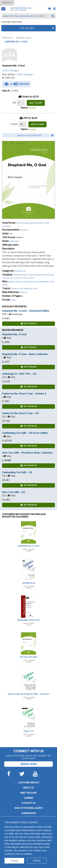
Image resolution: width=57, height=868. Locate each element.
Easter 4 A (8, 278)
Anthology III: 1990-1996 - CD (19, 374)
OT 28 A (31, 278)
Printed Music (24, 38)
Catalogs (7, 3)
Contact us (28, 803)
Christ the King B (34, 275)
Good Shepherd (25, 288)
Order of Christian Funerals (27, 282)
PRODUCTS (7, 38)
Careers (28, 798)
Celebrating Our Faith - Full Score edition (25, 433)
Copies (14, 124)
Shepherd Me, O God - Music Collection (25, 354)
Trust (35, 288)
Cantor (47, 223)
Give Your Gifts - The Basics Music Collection (27, 453)
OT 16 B (24, 278)
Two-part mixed (36, 223)
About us (28, 788)
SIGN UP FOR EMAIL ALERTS (28, 808)
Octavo (14, 300)
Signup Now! (28, 764)
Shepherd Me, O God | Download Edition (26, 311)
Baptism (12, 282)
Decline (37, 861)
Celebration (14, 241)
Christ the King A (20, 275)
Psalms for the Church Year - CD (20, 413)
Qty (14, 102)
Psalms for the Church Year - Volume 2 (24, 394)
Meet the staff (28, 793)
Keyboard (24, 230)
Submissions (29, 813)
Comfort (14, 288)
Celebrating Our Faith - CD (17, 472)
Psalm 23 (23, 292)
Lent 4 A (17, 278)
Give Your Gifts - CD (14, 492)
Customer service (28, 783)
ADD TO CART (36, 103)
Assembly (6, 226)
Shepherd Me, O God (14, 334)
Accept (14, 861)
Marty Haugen (10, 70)
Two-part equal (22, 223)
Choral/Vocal (20, 271)
